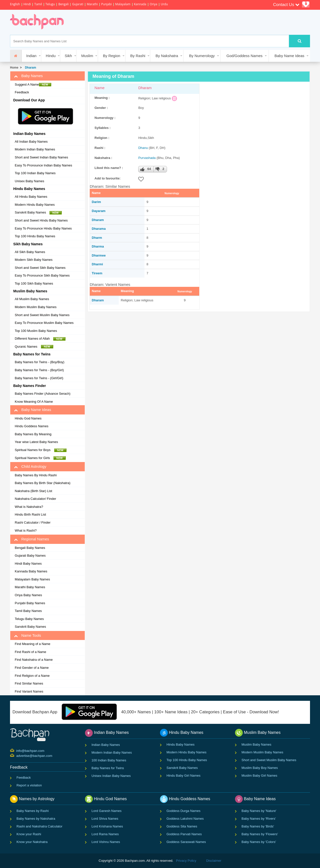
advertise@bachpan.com (17, 755)
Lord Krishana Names (107, 826)
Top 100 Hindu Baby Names (35, 236)
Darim (96, 202)
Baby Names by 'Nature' (259, 811)
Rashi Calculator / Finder (33, 522)
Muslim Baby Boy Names (260, 768)
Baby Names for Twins (108, 768)
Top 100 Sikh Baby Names (34, 283)
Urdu (164, 4)
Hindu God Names (28, 418)
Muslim (87, 56)
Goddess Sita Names (182, 826)
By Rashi (138, 56)
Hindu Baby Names (180, 744)
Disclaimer (214, 861)
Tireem (97, 273)
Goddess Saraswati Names (186, 842)
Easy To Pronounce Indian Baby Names (43, 165)
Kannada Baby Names (31, 571)
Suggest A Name (33, 85)
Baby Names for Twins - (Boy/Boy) (39, 362)
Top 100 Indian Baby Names (35, 173)
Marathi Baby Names (30, 587)
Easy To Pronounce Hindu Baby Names (43, 228)
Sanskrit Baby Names (38, 212)
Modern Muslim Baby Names (36, 307)
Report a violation (29, 785)
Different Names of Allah (40, 339)
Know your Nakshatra (32, 842)
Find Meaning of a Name (32, 644)
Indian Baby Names (106, 745)
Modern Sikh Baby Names (34, 260)
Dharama (99, 229)
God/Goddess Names (244, 56)
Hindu (51, 56)
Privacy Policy (186, 861)
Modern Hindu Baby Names (35, 205)
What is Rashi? (26, 530)
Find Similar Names (29, 683)
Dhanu (143, 148)
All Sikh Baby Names (30, 252)
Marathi (92, 4)
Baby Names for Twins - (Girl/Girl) (39, 378)
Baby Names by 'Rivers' (259, 819)
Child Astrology (30, 467)
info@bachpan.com (17, 750)
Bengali (63, 4)
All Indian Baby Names (31, 142)
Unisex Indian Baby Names (111, 776)
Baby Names (28, 76)
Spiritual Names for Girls (40, 458)
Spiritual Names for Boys (41, 450)
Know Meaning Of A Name (34, 402)
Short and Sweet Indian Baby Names (41, 157)
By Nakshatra (167, 56)
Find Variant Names (29, 691)
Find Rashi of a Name (30, 652)
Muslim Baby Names (256, 744)
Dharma (98, 246)
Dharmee (99, 255)
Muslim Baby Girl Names (259, 776)
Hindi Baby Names (28, 564)
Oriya (153, 4)
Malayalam (123, 4)
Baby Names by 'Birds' (258, 826)
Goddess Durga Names (183, 811)
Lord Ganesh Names (106, 811)
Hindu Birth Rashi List (30, 514)
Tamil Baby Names (28, 611)
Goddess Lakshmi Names (185, 819)
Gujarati (78, 4)
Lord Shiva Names (105, 819)
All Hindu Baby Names (31, 197)
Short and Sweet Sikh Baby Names (40, 268)
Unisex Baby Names (29, 181)
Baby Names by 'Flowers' (260, 834)
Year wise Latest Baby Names (36, 442)
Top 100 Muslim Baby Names (36, 331)
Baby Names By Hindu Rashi (36, 475)
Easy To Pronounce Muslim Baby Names (44, 323)
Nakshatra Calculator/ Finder (35, 499)
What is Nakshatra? (29, 507)
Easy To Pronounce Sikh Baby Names (42, 275)
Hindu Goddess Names (31, 426)
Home (14, 68)
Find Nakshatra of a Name (34, 660)
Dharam (30, 68)
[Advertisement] (161, 22)
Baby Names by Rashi (33, 811)
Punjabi (106, 4)
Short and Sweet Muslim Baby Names (42, 315)
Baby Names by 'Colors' (259, 842)
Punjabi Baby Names (30, 603)
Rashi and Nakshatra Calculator (39, 826)
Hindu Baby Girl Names (183, 776)
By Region (112, 56)
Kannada (140, 4)
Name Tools (27, 635)
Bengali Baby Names (30, 548)
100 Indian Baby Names (109, 760)
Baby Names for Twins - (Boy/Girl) (39, 370)
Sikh (68, 56)
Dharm (97, 238)
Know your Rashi (29, 834)
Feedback (22, 92)
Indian (31, 56)
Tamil (38, 4)
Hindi (27, 4)
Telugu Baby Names (29, 619)
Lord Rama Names (105, 834)
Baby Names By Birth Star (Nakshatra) (43, 483)
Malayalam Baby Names (32, 579)
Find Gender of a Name (32, 668)
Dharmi (97, 264)
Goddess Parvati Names (184, 834)
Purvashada (147, 158)
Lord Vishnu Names (106, 842)
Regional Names (31, 539)
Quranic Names (34, 347)
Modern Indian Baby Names (35, 149)
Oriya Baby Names (28, 595)
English (15, 4)
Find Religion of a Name (32, 676)
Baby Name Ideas (289, 56)
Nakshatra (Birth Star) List (33, 491)
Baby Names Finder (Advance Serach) (43, 394)
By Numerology (202, 56)
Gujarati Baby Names (30, 556)
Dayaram (99, 211)
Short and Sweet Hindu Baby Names (41, 220)
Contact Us (286, 5)
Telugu (50, 4)
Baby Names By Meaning (33, 434)
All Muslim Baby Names (32, 299)
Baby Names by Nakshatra (36, 819)
